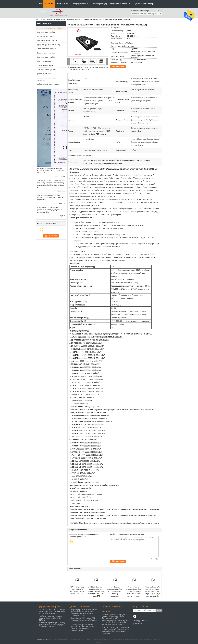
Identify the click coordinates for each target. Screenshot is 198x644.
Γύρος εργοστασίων (80, 4)
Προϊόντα (49, 4)
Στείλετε (159, 610)
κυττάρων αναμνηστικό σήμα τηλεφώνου (47, 79)
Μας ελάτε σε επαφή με (120, 4)
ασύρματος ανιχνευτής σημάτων (48, 84)
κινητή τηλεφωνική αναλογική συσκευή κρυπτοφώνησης (140, 523)
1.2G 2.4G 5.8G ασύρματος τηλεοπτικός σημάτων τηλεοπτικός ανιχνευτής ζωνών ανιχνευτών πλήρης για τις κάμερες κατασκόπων (116, 630)
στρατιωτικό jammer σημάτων (47, 40)
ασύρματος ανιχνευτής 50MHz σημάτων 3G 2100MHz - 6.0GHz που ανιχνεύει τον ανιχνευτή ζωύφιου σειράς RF (116, 623)
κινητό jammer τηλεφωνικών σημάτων (68, 20)
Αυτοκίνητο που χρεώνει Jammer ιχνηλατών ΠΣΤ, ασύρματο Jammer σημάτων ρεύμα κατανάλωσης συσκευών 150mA (82, 628)
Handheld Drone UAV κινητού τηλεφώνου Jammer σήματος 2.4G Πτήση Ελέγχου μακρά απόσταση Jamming (153, 592)
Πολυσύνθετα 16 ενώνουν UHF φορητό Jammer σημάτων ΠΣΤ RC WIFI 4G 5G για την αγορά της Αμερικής (52, 612)
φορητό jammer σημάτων (46, 36)
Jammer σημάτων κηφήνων (46, 49)
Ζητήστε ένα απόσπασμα (144, 4)
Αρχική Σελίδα (41, 20)
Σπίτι (40, 4)
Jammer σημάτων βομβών (46, 57)
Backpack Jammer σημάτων (47, 53)
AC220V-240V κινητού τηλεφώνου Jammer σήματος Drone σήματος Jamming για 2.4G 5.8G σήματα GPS (96, 592)
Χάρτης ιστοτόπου (141, 621)
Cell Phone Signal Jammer (85, 523)
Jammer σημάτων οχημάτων (47, 70)
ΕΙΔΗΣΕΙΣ (42, 11)
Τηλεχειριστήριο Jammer (45, 65)
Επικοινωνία (119, 67)
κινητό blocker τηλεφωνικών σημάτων (108, 523)
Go (160, 14)
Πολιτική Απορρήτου (44, 639)
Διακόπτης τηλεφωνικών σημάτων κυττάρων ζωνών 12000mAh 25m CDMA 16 (50, 618)
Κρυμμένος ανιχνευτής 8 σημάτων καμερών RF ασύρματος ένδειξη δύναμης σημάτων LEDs (114, 616)
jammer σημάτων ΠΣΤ (45, 74)
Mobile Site (138, 624)
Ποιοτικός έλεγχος (99, 4)
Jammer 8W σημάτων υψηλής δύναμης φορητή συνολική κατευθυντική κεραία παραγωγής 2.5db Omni (52, 625)
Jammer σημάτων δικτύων (46, 32)
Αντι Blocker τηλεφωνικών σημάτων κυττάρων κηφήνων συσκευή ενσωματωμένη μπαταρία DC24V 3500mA (115, 594)
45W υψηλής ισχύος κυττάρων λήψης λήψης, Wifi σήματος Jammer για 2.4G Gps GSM (77, 590)
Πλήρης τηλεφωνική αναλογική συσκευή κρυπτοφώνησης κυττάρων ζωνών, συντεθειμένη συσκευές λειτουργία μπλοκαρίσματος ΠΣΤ (84, 613)
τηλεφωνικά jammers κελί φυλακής (49, 45)
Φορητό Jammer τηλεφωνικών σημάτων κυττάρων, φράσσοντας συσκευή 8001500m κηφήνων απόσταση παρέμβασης (134, 593)
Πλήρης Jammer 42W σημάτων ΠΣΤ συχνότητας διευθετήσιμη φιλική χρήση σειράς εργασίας (84, 620)
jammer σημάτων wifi (44, 61)
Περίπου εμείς (62, 4)
